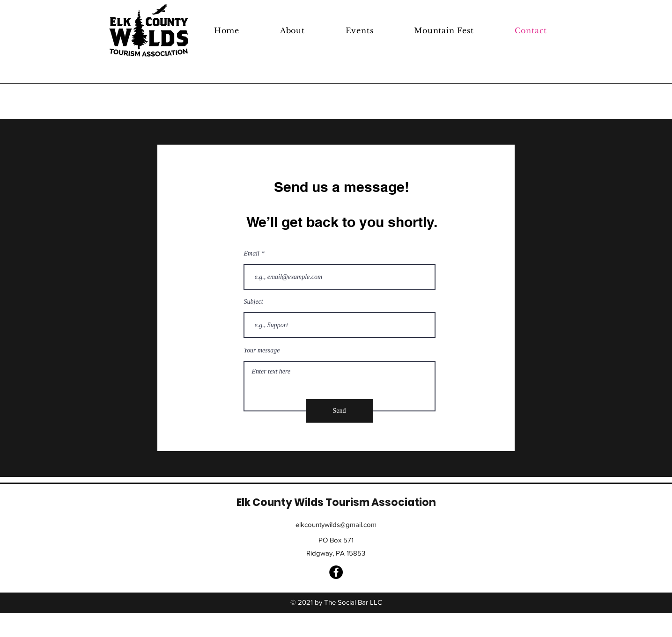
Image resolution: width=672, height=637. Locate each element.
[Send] (340, 411)
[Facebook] (336, 572)
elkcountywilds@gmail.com (336, 524)
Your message (262, 351)
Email (252, 254)
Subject (254, 302)
